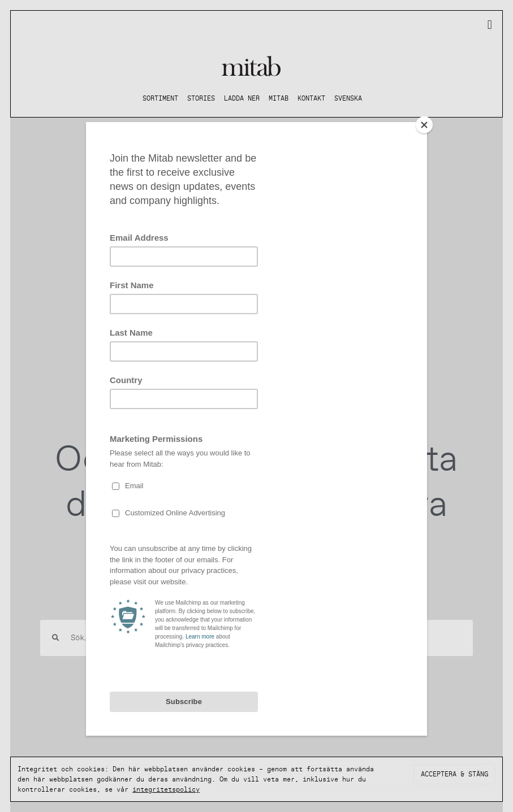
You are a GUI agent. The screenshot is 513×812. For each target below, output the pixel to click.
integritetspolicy (166, 789)
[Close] (424, 125)
